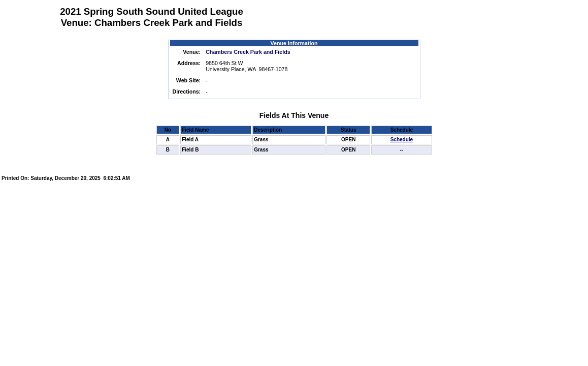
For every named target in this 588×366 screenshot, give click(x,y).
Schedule (402, 140)
